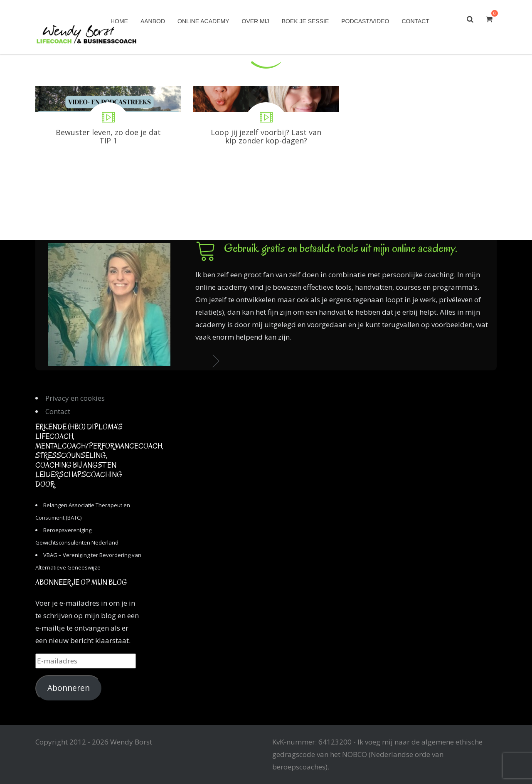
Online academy (203, 21)
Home (119, 21)
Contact (415, 21)
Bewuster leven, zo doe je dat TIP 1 (108, 136)
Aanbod (153, 21)
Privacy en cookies (75, 398)
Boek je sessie (305, 21)
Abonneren (69, 688)
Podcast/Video (365, 21)
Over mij (256, 21)
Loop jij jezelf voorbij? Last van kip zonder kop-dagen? (266, 136)
